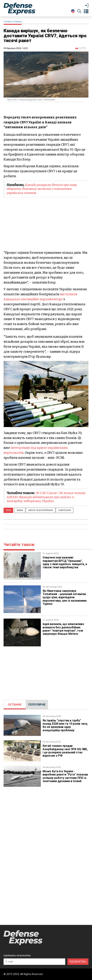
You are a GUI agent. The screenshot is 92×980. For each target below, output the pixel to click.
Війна (20, 510)
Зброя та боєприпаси (41, 510)
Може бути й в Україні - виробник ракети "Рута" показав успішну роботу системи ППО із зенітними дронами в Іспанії (65, 776)
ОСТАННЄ (15, 705)
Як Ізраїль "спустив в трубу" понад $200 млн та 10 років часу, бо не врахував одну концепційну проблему (65, 725)
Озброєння (65, 510)
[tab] (15, 705)
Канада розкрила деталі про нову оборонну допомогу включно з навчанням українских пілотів (42, 189)
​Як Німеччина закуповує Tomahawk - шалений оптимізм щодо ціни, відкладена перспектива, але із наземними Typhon (65, 597)
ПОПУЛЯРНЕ (37, 705)
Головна (8, 22)
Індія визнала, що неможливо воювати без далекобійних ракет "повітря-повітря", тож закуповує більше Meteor (63, 629)
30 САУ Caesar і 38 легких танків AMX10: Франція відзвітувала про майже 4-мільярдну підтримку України (46, 497)
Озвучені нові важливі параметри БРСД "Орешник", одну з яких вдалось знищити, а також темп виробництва (65, 562)
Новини (18, 22)
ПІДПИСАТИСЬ (78, 962)
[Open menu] (86, 11)
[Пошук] (79, 12)
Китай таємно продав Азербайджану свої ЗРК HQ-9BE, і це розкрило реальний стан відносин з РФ (65, 751)
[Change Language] (73, 11)
